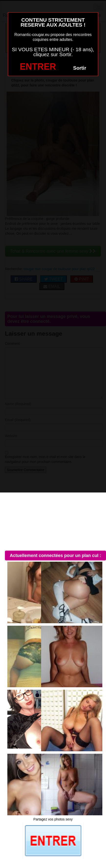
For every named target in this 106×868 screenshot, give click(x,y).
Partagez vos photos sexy (53, 819)
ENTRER (38, 67)
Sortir (80, 68)
